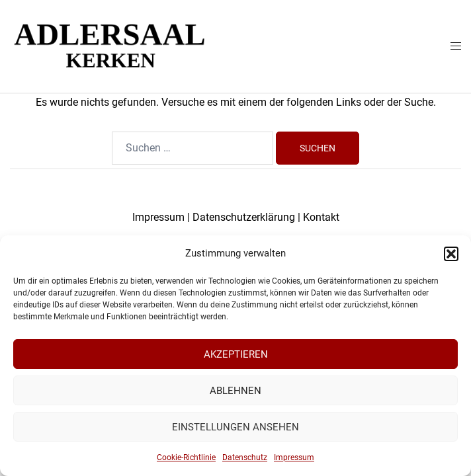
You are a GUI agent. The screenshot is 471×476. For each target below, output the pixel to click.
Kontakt (321, 217)
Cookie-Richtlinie (186, 457)
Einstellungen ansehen (235, 427)
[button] (451, 254)
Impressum (294, 457)
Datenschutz (245, 457)
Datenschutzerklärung (244, 217)
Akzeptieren (236, 354)
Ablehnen (235, 391)
